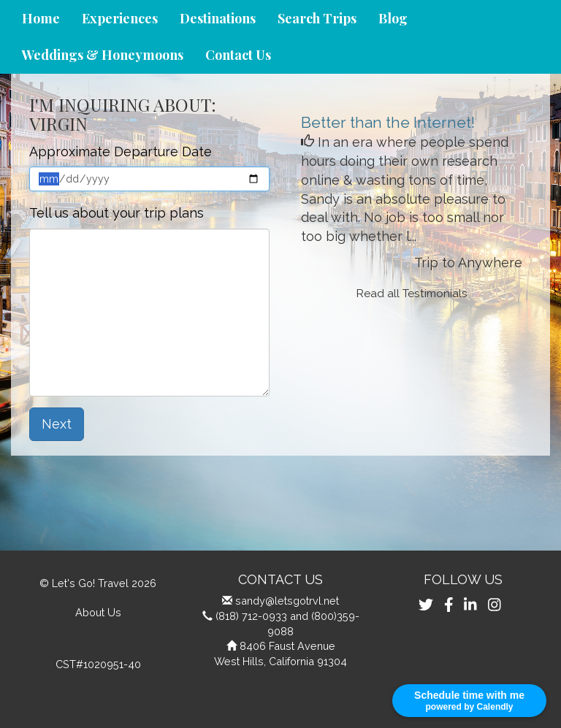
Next (57, 424)
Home (41, 18)
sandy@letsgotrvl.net (287, 601)
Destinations (218, 18)
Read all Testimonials (412, 294)
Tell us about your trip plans (117, 213)
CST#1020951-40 (98, 664)
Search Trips (317, 18)
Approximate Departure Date (121, 152)
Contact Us (238, 55)
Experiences (120, 18)
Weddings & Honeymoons (103, 55)
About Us (98, 612)
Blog (393, 18)
